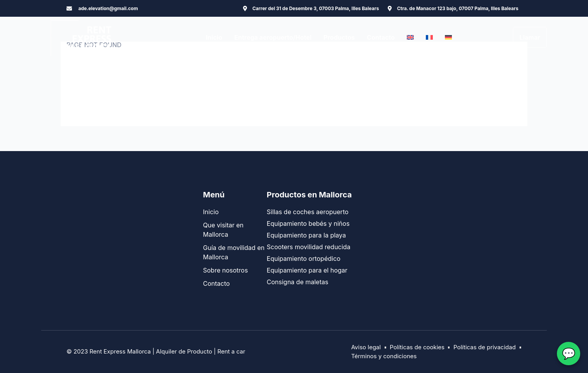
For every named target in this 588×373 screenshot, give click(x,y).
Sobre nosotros (225, 270)
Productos (339, 37)
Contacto (381, 37)
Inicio (214, 37)
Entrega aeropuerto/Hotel (273, 37)
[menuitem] (410, 37)
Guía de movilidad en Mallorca (234, 252)
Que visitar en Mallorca (223, 230)
